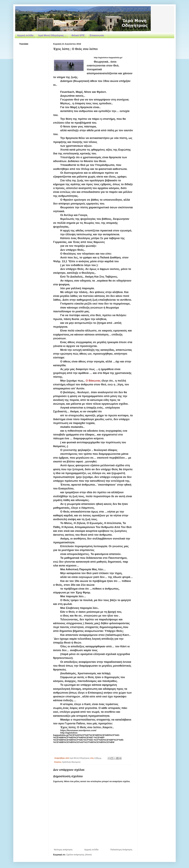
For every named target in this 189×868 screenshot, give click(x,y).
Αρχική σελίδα (25, 35)
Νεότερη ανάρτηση (63, 850)
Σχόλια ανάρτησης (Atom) (79, 855)
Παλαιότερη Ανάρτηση (121, 850)
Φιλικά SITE (78, 35)
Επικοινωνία (97, 35)
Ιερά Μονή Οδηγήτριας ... (52, 35)
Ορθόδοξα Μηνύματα (71, 762)
